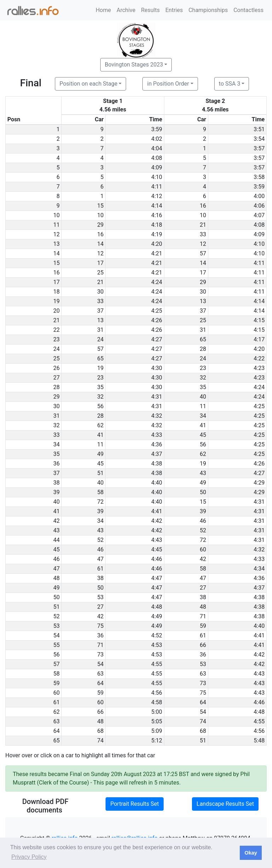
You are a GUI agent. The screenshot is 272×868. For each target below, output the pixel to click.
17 (101, 263)
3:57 (259, 148)
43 (203, 473)
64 (101, 683)
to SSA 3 (230, 84)
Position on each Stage (89, 84)
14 (101, 244)
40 (203, 397)
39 (101, 511)
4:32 (157, 416)
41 (203, 425)
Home (103, 10)
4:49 (157, 616)
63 (101, 674)
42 (203, 559)
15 (101, 206)
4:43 (157, 540)
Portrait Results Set (134, 804)
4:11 (157, 187)
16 (203, 206)
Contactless (248, 10)
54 (101, 664)
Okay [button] (251, 853)
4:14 (157, 206)
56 (101, 406)
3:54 (259, 139)
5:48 (259, 740)
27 (203, 588)
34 (203, 416)
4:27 (157, 339)
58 (101, 492)
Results (150, 10)
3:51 (259, 129)
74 (203, 721)
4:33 (157, 435)
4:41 (157, 511)
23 (203, 368)
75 (101, 626)
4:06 (259, 206)
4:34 (259, 569)
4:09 (157, 167)
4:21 (157, 253)
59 (203, 626)
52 (203, 530)
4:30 (157, 368)
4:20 (157, 244)
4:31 (157, 397)
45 (203, 435)
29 (101, 225)
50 (203, 492)
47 (101, 559)
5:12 (157, 740)
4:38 (157, 464)
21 (203, 225)
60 (203, 549)
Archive (126, 10)
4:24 (157, 282)
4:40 (157, 483)
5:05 (157, 721)
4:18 (157, 225)
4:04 (157, 148)
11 (203, 406)
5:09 (157, 731)
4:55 (157, 664)
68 (101, 731)
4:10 (157, 177)
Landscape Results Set (225, 804)
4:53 (157, 645)
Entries (174, 10)
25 (101, 273)
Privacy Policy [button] (29, 857)
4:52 (157, 635)
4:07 (259, 215)
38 (101, 578)
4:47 (157, 578)
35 (101, 387)
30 (101, 292)
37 (101, 311)
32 (203, 378)
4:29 (259, 483)
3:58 (259, 177)
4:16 (157, 215)
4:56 (157, 693)
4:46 (157, 559)
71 (203, 616)
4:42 (157, 521)
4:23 (259, 368)
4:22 (259, 358)
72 (101, 502)
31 (101, 330)
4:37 (157, 454)
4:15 (259, 320)
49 (101, 454)
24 (101, 339)
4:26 (157, 320)
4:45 (157, 549)
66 (203, 645)
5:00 (157, 712)
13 (203, 301)
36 (101, 635)
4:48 (157, 607)
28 (203, 349)
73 (101, 655)
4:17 (259, 339)
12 (203, 244)
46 (203, 521)
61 (101, 569)
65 (203, 339)
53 (101, 597)
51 (101, 473)
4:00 (259, 196)
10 (101, 215)
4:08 (157, 158)
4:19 (157, 234)
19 (101, 368)
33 (203, 234)
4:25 (157, 311)
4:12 (157, 196)
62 (101, 425)
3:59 (157, 129)
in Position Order (168, 84)
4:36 (157, 444)
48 (203, 607)
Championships (208, 10)
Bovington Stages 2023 (134, 65)
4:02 (157, 139)
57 (203, 253)
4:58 (157, 702)
